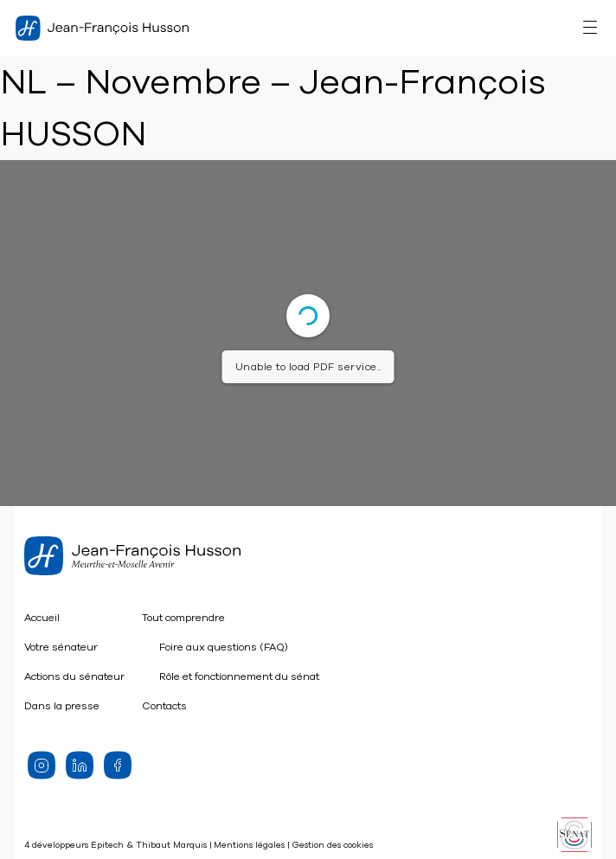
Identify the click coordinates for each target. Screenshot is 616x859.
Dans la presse (62, 706)
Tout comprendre (183, 618)
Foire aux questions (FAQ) (224, 647)
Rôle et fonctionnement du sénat (239, 676)
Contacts (164, 706)
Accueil (42, 618)
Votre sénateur (61, 647)
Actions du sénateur (74, 676)
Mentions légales (249, 845)
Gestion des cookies (333, 845)
